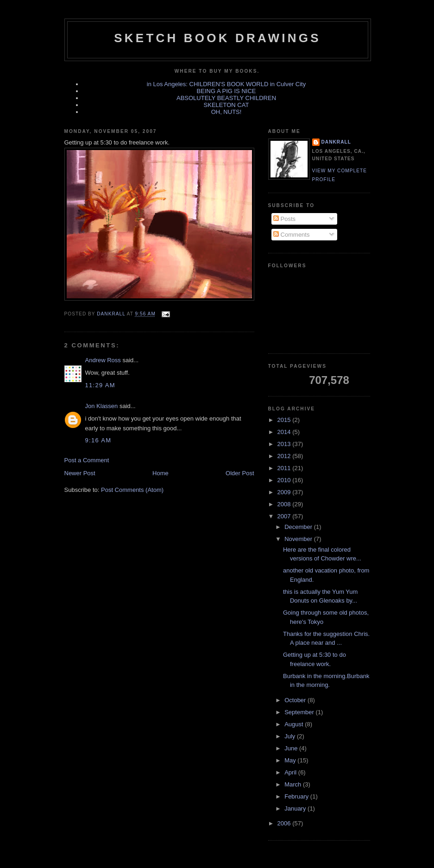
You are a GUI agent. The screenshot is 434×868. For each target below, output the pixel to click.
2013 (285, 444)
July (291, 736)
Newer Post (80, 473)
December (299, 527)
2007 (285, 516)
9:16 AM (98, 440)
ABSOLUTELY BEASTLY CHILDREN (226, 98)
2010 (285, 480)
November (299, 539)
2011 (285, 468)
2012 (285, 456)
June (292, 748)
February (297, 796)
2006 (285, 823)
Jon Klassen (102, 406)
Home (160, 473)
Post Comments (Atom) (132, 490)
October (296, 700)
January (296, 808)
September (300, 712)
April (291, 772)
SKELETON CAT (226, 105)
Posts (284, 219)
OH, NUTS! (226, 112)
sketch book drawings (217, 38)
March (294, 784)
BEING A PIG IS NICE (226, 91)
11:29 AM (100, 385)
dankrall (336, 142)
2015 (285, 420)
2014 (285, 432)
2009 (285, 492)
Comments (291, 235)
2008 (285, 504)
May (291, 760)
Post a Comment (87, 460)
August (295, 724)
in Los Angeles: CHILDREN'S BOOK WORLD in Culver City (226, 84)
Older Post (240, 473)
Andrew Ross (103, 360)
